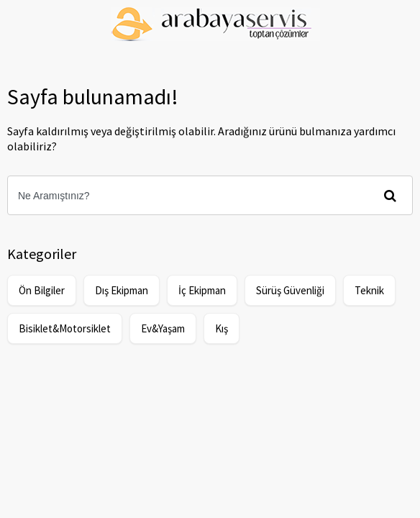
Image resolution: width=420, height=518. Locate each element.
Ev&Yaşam (163, 328)
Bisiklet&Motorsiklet (65, 328)
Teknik (369, 290)
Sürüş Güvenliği (290, 290)
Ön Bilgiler (42, 290)
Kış (222, 328)
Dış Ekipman (122, 290)
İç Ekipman (202, 290)
